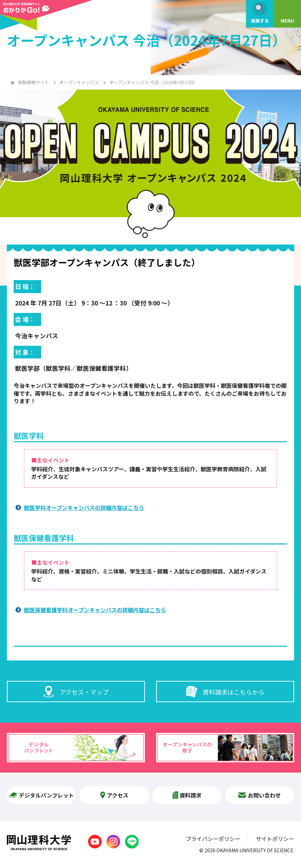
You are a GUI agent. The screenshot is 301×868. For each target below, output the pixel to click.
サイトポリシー (275, 839)
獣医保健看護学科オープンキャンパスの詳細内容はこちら (95, 610)
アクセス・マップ (76, 692)
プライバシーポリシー (213, 839)
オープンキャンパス (79, 82)
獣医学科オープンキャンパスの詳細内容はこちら (84, 508)
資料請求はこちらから (225, 692)
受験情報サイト (33, 82)
